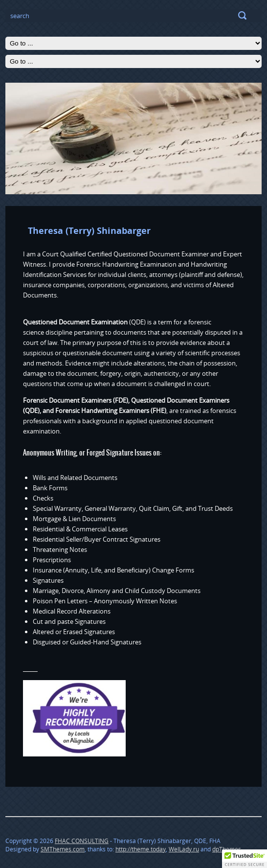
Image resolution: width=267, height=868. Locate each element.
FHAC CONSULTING (82, 841)
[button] (245, 859)
